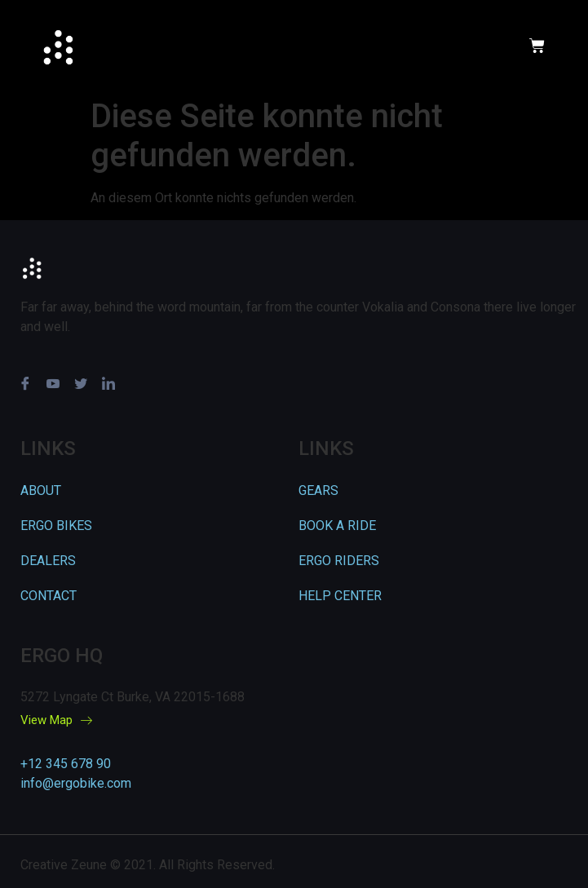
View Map (56, 721)
